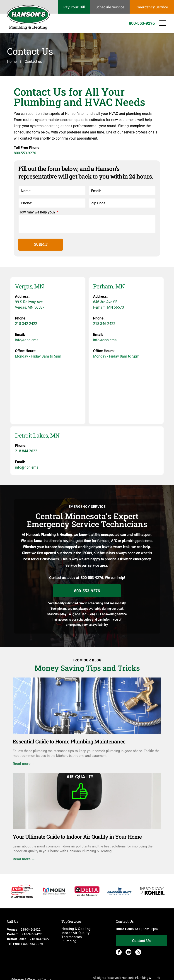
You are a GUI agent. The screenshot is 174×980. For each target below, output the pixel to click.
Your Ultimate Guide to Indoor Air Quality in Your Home (77, 837)
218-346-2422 (104, 324)
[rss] (138, 953)
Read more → (24, 764)
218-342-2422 (26, 324)
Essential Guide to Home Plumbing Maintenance (69, 741)
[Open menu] (163, 23)
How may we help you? (37, 212)
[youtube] (128, 953)
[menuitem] (87, 929)
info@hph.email (28, 340)
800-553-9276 (25, 153)
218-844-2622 (26, 451)
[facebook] (119, 953)
